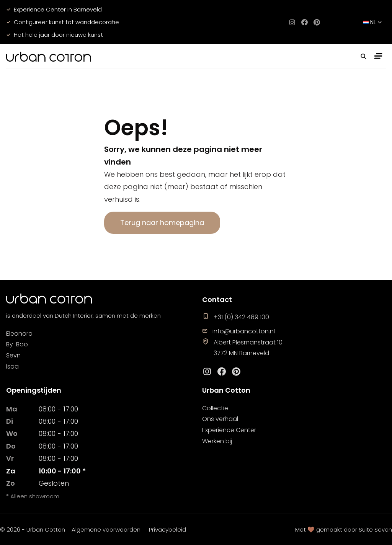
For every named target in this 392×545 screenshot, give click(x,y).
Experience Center (229, 430)
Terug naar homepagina (162, 223)
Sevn (13, 355)
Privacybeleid (167, 529)
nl (373, 22)
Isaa (12, 366)
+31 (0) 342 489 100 (236, 317)
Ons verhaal (220, 419)
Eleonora (19, 334)
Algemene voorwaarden (106, 529)
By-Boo (17, 344)
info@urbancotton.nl (238, 331)
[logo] (49, 56)
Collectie (215, 408)
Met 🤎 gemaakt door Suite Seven (344, 529)
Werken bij (217, 441)
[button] (364, 56)
